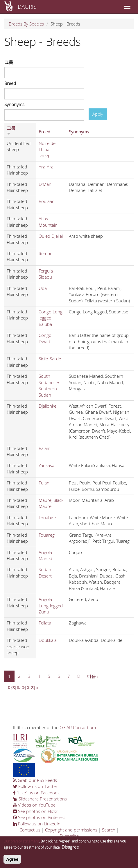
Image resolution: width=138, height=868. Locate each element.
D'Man (45, 184)
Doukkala (48, 640)
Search (109, 830)
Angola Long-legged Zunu (51, 605)
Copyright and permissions (71, 830)
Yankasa (46, 465)
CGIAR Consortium (78, 727)
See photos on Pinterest (39, 817)
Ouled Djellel (51, 236)
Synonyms (14, 104)
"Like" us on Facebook (36, 793)
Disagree (70, 850)
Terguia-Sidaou (46, 274)
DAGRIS (27, 7)
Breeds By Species (26, 24)
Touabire (47, 517)
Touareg (47, 535)
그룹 (9, 62)
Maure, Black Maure (51, 503)
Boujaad (47, 201)
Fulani (44, 483)
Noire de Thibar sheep (47, 149)
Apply (98, 114)
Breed (10, 83)
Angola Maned (45, 555)
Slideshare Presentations (40, 799)
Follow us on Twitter (35, 786)
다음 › (93, 676)
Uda (43, 288)
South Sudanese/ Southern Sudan (49, 385)
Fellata (45, 623)
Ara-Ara (46, 167)
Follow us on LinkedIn (37, 824)
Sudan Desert (45, 572)
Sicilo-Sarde (50, 359)
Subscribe (69, 836)
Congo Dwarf (45, 338)
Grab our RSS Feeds (35, 780)
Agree (12, 862)
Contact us (30, 830)
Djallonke (48, 406)
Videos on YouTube (34, 805)
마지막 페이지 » (23, 687)
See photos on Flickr (35, 811)
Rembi (45, 253)
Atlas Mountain (48, 222)
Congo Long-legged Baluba (51, 318)
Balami (45, 448)
